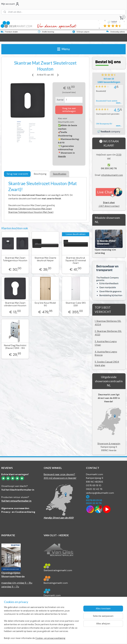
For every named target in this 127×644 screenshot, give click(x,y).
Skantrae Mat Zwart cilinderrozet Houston (15, 304)
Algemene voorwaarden (15, 508)
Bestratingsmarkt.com (56, 583)
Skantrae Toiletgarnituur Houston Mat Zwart (31, 212)
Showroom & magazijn (109, 444)
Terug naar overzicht (17, 174)
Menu (63, 49)
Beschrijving (40, 174)
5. (96, 362)
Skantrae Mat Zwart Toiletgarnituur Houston (15, 259)
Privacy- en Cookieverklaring (18, 512)
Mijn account (10, 4)
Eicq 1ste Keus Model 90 (45, 304)
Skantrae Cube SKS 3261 (76, 304)
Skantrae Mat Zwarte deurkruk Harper (45, 259)
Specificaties (60, 174)
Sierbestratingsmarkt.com (58, 570)
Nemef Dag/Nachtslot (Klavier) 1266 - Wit (15, 347)
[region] (42, 625)
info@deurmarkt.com (112, 175)
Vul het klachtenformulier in (18, 490)
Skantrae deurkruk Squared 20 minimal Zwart (76, 260)
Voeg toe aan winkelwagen (69, 110)
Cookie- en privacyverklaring (50, 638)
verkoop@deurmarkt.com (100, 493)
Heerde (62, 156)
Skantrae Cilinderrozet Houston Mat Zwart (30, 209)
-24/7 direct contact (109, 204)
